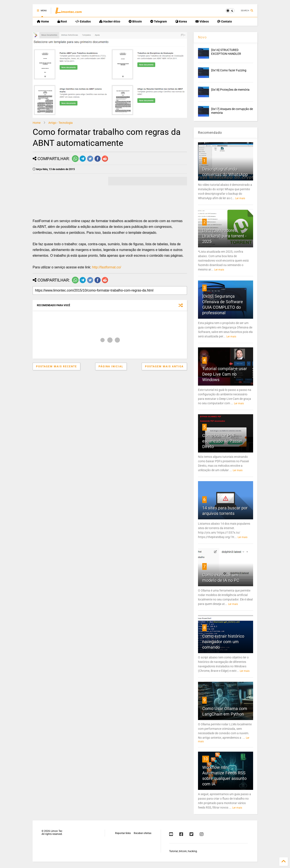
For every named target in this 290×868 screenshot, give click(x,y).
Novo (202, 37)
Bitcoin (135, 21)
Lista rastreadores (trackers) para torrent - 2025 (224, 236)
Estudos (83, 21)
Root (62, 21)
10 (206, 759)
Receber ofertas (143, 833)
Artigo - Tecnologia (61, 123)
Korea (181, 21)
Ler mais (240, 198)
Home (43, 21)
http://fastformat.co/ (107, 267)
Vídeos (202, 21)
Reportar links (123, 833)
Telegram (159, 21)
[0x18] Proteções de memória (230, 90)
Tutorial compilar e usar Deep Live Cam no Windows (225, 374)
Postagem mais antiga (164, 366)
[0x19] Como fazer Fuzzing (229, 70)
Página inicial (111, 366)
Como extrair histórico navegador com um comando (223, 642)
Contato (225, 21)
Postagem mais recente (56, 366)
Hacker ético (110, 21)
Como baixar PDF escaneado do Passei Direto (222, 441)
